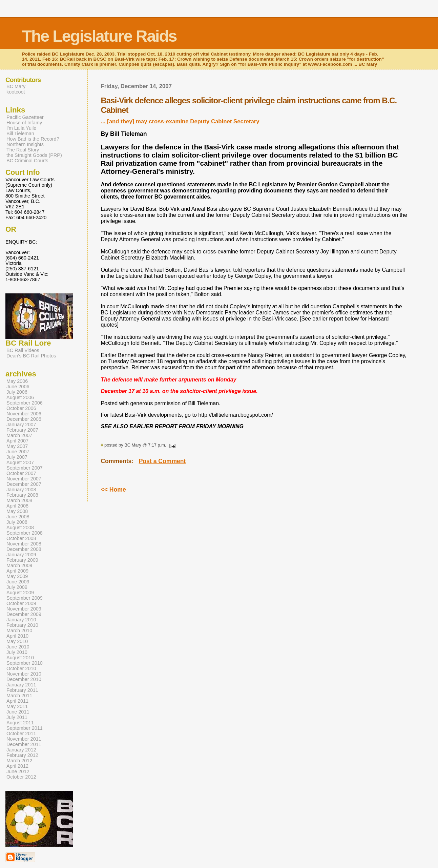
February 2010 (22, 625)
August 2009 (20, 593)
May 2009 (17, 576)
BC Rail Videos (23, 350)
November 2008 (24, 544)
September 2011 (25, 728)
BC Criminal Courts (27, 161)
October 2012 (21, 777)
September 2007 (25, 468)
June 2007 (18, 452)
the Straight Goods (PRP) (34, 155)
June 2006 (18, 387)
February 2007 (22, 430)
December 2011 (24, 744)
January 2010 (21, 620)
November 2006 (24, 414)
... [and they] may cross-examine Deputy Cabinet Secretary (180, 121)
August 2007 (20, 462)
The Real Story (23, 150)
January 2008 (21, 490)
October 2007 (21, 473)
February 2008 (22, 495)
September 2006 (25, 403)
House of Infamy (24, 123)
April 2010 (17, 636)
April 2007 (17, 441)
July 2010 (17, 652)
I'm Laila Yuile (21, 128)
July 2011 (17, 717)
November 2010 (24, 674)
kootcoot (16, 92)
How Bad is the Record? (33, 139)
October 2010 (21, 668)
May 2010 (17, 641)
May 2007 (17, 446)
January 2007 (21, 425)
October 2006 (21, 408)
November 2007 (24, 479)
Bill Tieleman (20, 133)
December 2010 (24, 679)
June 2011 (18, 712)
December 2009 (24, 614)
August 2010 (20, 658)
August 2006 (20, 397)
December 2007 (24, 484)
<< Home (113, 490)
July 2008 (17, 522)
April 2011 (17, 701)
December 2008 (24, 549)
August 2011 (20, 723)
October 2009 (21, 603)
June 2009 (18, 582)
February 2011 (22, 690)
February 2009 (22, 560)
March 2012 (19, 761)
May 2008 (17, 511)
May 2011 (17, 706)
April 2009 (17, 571)
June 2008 (18, 517)
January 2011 (21, 685)
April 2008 (17, 506)
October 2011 (21, 733)
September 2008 (25, 533)
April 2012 (17, 766)
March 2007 (19, 435)
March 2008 (19, 500)
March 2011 (19, 696)
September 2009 (25, 598)
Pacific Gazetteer (25, 117)
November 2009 (24, 609)
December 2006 (24, 419)
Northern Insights (25, 144)
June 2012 (18, 771)
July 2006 (17, 392)
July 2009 (17, 587)
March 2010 (19, 631)
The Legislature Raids (99, 36)
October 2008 (21, 538)
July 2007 (17, 457)
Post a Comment (162, 461)
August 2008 (20, 528)
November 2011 (24, 739)
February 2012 (22, 755)
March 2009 (19, 565)
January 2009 (21, 555)
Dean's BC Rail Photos (31, 356)
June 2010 (18, 647)
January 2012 (21, 750)
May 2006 (17, 381)
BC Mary (16, 86)
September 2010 (25, 663)
